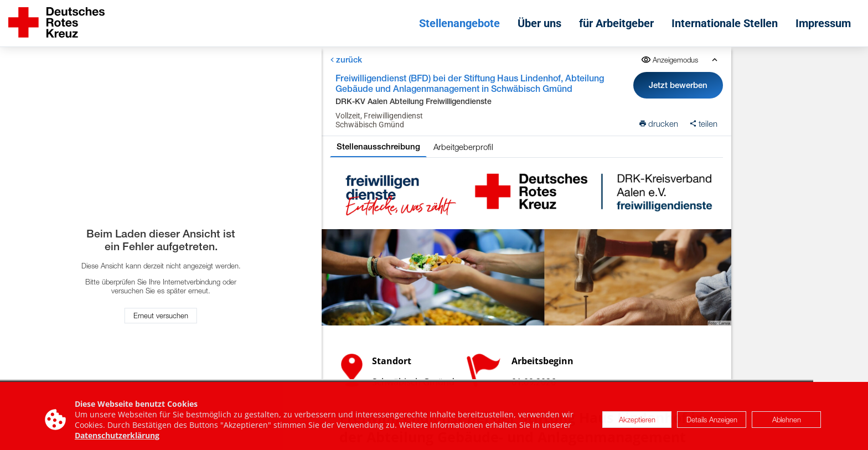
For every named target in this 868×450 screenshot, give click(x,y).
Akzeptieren (637, 424)
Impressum (823, 23)
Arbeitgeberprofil (463, 147)
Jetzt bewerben (679, 85)
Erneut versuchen (161, 316)
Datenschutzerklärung (117, 440)
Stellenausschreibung (378, 146)
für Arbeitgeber (616, 23)
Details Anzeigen (712, 424)
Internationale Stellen (725, 23)
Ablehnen (787, 424)
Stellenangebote (459, 23)
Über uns (539, 23)
